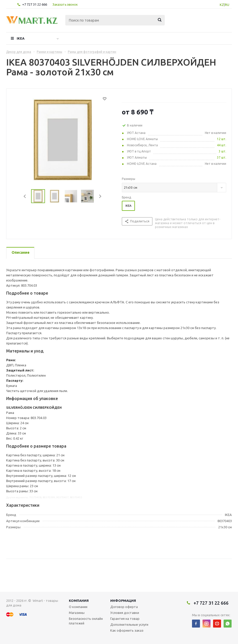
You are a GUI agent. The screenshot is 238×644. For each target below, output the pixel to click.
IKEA (21, 38)
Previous (25, 196)
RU (227, 5)
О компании (78, 607)
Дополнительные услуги (129, 624)
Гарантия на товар (125, 619)
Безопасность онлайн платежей (86, 621)
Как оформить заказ (127, 630)
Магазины (77, 613)
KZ (222, 5)
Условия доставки (125, 613)
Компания (79, 601)
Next (100, 196)
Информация (123, 601)
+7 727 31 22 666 (35, 4)
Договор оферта (124, 607)
